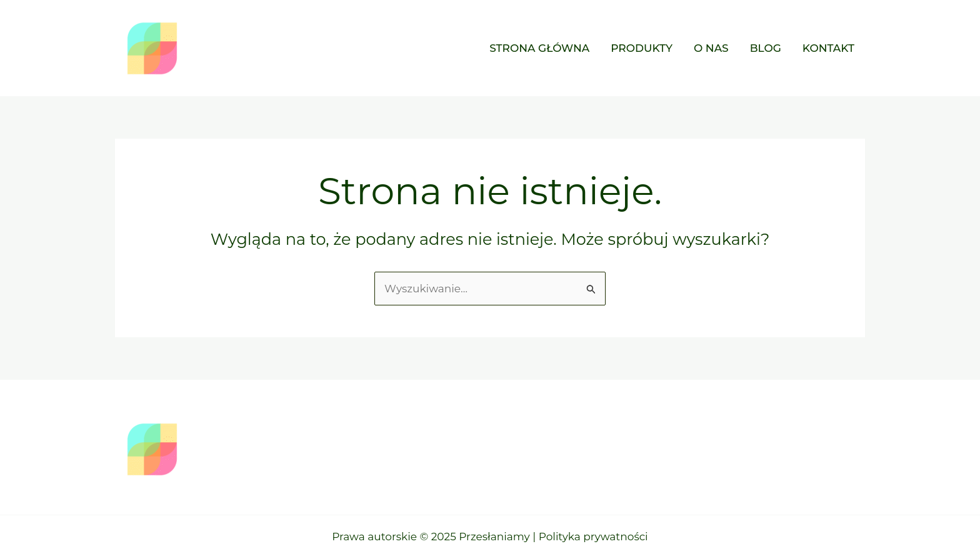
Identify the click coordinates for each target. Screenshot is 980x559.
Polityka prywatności (593, 537)
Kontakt (828, 48)
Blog (766, 48)
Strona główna (539, 48)
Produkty (642, 48)
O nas (711, 48)
